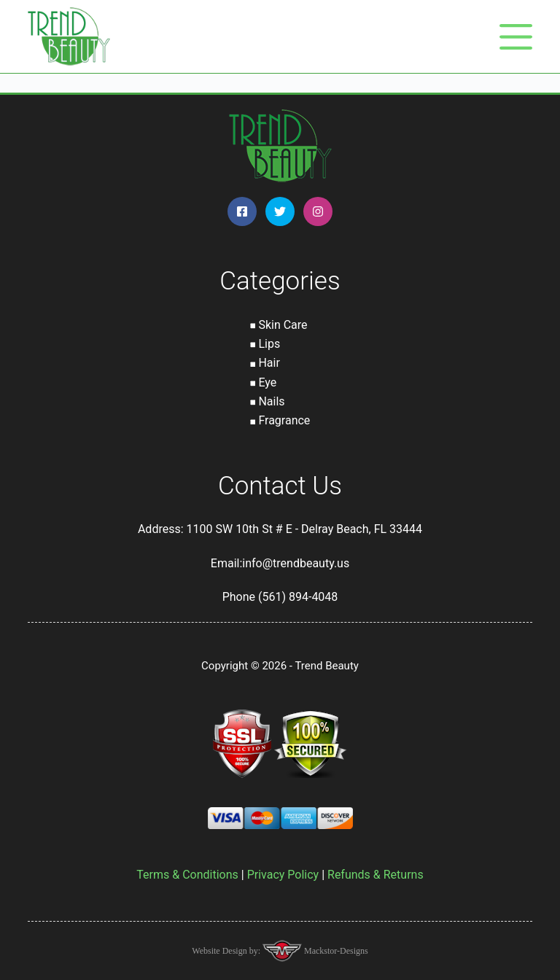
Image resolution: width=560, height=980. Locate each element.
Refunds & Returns (376, 875)
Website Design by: (227, 951)
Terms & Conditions (187, 875)
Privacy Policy (283, 875)
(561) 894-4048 (298, 597)
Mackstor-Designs (335, 951)
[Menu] (516, 37)
